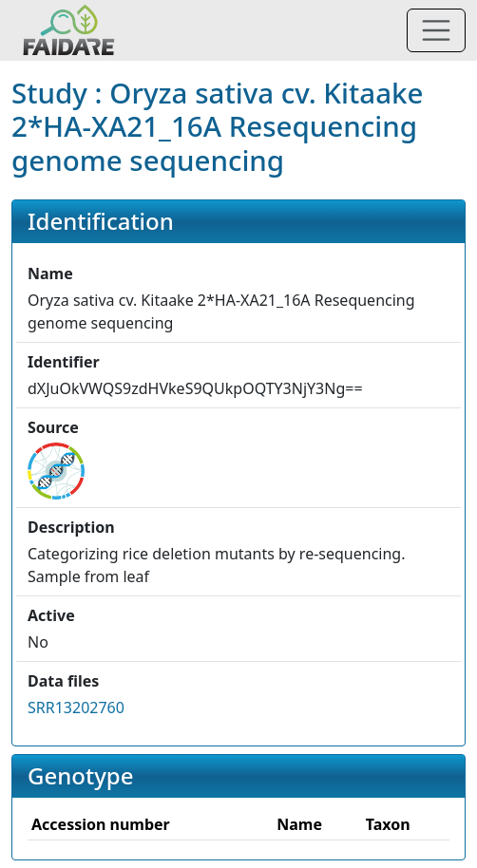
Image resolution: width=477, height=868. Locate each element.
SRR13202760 (76, 708)
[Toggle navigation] (436, 30)
